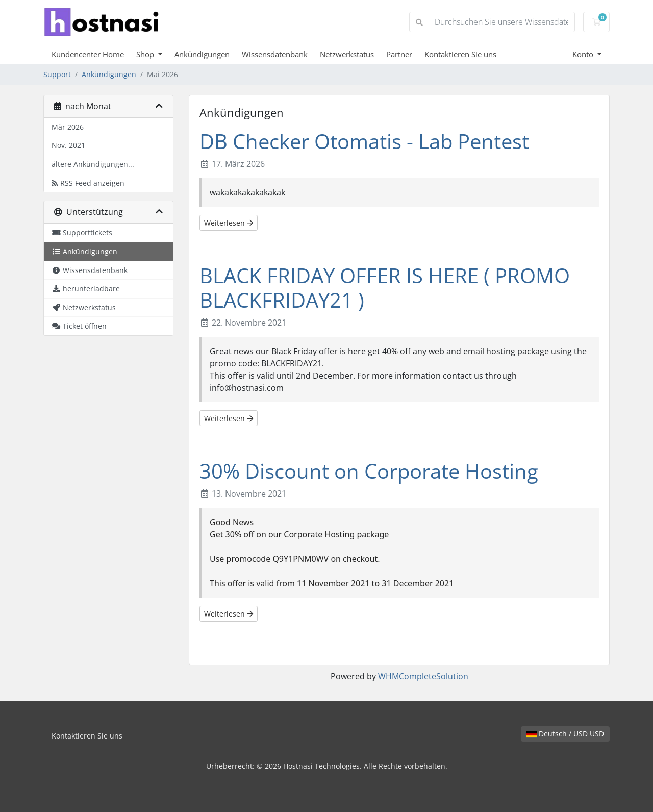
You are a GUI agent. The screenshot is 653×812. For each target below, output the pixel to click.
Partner (399, 54)
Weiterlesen (229, 223)
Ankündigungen (202, 54)
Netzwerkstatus (347, 54)
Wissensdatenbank (275, 54)
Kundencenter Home (88, 54)
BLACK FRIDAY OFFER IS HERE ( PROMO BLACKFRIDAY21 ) (385, 288)
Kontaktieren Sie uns (460, 54)
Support (57, 74)
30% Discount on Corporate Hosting (369, 471)
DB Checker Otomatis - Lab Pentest (364, 141)
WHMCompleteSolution (423, 676)
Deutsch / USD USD (565, 734)
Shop (146, 54)
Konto (584, 54)
